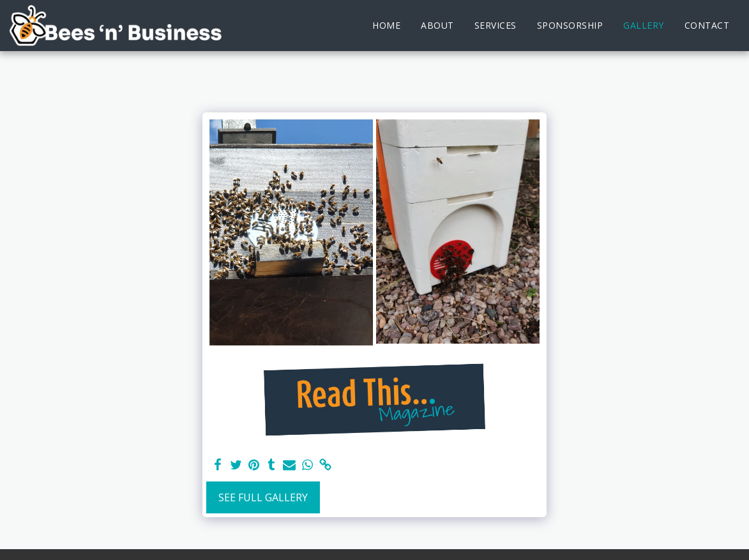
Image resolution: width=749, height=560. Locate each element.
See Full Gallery (263, 497)
